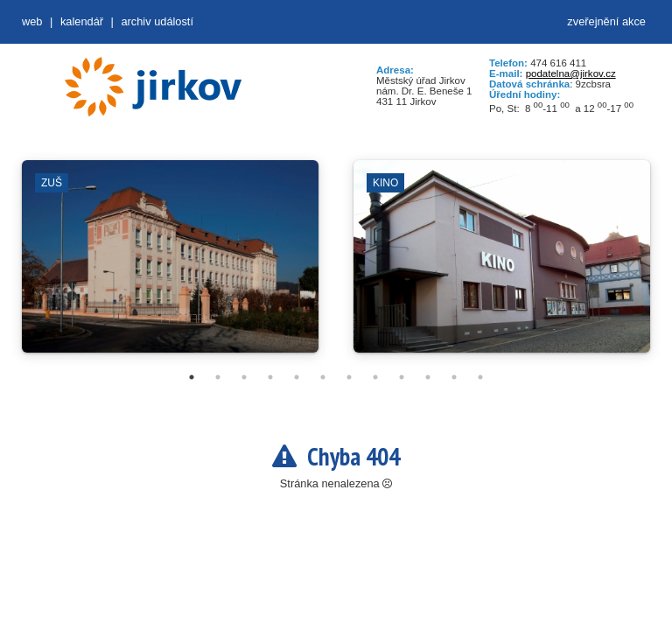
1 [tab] (192, 377)
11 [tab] (454, 377)
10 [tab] (428, 377)
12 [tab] (480, 377)
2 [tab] (218, 377)
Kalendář (82, 21)
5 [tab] (297, 377)
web (32, 21)
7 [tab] (349, 377)
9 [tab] (402, 377)
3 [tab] (244, 377)
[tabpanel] (170, 265)
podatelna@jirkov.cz (571, 73)
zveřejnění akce (606, 21)
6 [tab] (323, 377)
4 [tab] (270, 377)
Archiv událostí (157, 21)
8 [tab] (375, 377)
